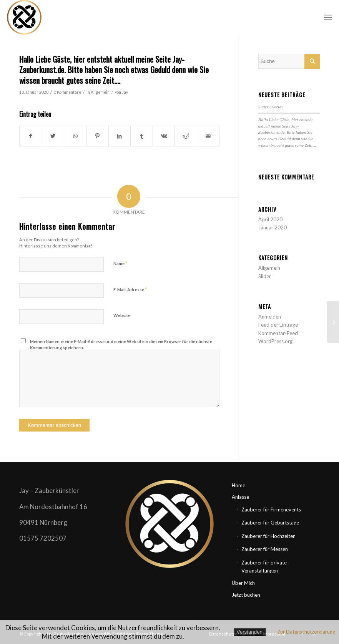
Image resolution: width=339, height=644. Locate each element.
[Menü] (328, 17)
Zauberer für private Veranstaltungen (264, 567)
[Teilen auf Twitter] (53, 136)
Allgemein (100, 92)
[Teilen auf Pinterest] (97, 136)
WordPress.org (275, 341)
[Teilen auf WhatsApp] (75, 136)
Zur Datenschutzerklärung (306, 632)
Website (122, 315)
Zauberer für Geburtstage (270, 523)
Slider (265, 276)
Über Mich (243, 583)
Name (120, 263)
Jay (125, 92)
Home (238, 485)
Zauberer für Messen (265, 549)
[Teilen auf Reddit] (186, 136)
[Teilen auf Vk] (164, 136)
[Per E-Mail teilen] (208, 136)
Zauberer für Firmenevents (271, 510)
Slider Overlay (271, 107)
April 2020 (270, 219)
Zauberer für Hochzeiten (268, 536)
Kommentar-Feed (278, 333)
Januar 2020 (273, 227)
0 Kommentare (67, 92)
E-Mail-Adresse (130, 289)
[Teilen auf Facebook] (31, 136)
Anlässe (240, 497)
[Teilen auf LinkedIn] (120, 136)
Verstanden (250, 632)
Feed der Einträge (278, 325)
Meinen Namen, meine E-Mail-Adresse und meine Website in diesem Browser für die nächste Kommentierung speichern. (121, 345)
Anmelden (270, 317)
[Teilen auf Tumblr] (142, 136)
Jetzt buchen (246, 595)
